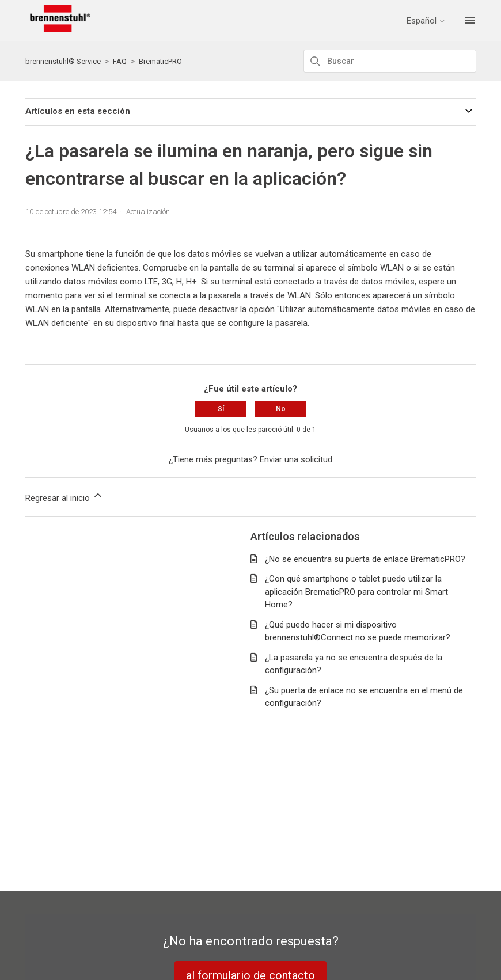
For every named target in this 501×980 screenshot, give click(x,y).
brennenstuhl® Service (63, 61)
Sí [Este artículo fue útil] (221, 409)
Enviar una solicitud (296, 459)
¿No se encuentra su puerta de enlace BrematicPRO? (365, 559)
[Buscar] (390, 61)
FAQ (120, 61)
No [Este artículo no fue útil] (281, 409)
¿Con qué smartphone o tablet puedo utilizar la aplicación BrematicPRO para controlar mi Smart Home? (356, 592)
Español (426, 21)
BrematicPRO (160, 61)
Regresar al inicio (64, 496)
